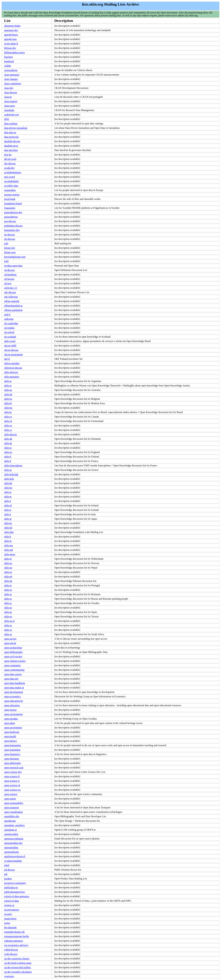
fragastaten (10, 208)
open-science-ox (12, 790)
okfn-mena (10, 554)
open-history (11, 741)
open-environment (13, 714)
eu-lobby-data (11, 186)
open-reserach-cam (14, 768)
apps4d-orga (10, 39)
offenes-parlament (13, 310)
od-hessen (9, 279)
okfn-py (8, 590)
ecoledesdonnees (13, 172)
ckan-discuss (11, 92)
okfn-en (8, 452)
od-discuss (9, 270)
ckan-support (11, 101)
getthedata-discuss (13, 226)
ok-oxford (9, 332)
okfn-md (8, 550)
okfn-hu (8, 488)
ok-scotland (10, 337)
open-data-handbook (15, 683)
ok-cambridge (11, 323)
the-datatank (10, 927)
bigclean (8, 57)
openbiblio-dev (12, 816)
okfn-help (9, 479)
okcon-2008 (10, 346)
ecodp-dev (9, 168)
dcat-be (8, 155)
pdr (6, 874)
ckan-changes (11, 79)
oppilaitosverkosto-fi (15, 856)
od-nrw (8, 283)
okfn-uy (8, 630)
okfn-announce (12, 377)
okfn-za (8, 634)
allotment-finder (12, 26)
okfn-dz (8, 443)
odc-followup (11, 297)
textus (7, 923)
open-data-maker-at (14, 688)
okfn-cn (8, 426)
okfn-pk (8, 581)
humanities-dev (12, 230)
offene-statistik (12, 301)
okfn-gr (8, 470)
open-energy (10, 710)
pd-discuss (9, 870)
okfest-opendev (12, 363)
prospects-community (15, 883)
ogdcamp (9, 319)
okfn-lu (8, 541)
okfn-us (8, 625)
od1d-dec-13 (11, 288)
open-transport (11, 807)
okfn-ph (8, 577)
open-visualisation (13, 812)
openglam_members (14, 825)
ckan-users (9, 106)
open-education (12, 705)
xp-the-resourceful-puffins (17, 967)
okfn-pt (8, 585)
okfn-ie (8, 492)
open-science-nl (12, 785)
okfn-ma (8, 545)
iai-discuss (9, 235)
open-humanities (13, 745)
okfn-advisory (11, 372)
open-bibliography (13, 652)
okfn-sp (8, 612)
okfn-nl (8, 559)
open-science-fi (12, 776)
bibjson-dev (10, 48)
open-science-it (12, 781)
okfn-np (8, 568)
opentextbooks (11, 852)
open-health (10, 736)
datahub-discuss (12, 141)
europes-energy (12, 195)
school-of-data (11, 901)
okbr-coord (10, 341)
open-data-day (11, 679)
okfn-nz (8, 572)
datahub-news (11, 146)
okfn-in (8, 497)
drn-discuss (10, 163)
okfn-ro (8, 594)
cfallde (8, 66)
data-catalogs (11, 123)
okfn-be (8, 399)
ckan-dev (9, 88)
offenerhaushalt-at (13, 306)
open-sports (10, 799)
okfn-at (8, 386)
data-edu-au (10, 132)
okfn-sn (8, 608)
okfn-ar (8, 381)
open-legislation (12, 750)
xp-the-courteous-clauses (17, 959)
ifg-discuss (10, 239)
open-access (10, 639)
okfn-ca (8, 417)
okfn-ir (8, 501)
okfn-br (8, 412)
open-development (14, 692)
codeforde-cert (11, 115)
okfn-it (8, 514)
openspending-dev (13, 843)
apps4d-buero (11, 35)
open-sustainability (14, 803)
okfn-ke (8, 523)
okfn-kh (8, 528)
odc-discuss (10, 292)
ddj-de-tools (10, 159)
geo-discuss (10, 221)
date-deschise (11, 150)
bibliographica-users (14, 52)
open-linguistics (12, 754)
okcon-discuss (11, 350)
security (8, 914)
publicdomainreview (15, 892)
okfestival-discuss (13, 368)
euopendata (10, 190)
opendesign (10, 821)
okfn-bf (8, 403)
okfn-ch (8, 421)
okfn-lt (8, 537)
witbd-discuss (11, 950)
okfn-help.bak (11, 474)
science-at (9, 905)
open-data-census (13, 674)
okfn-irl (8, 505)
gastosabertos (11, 217)
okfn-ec (8, 448)
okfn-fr (8, 461)
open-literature (12, 759)
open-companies (12, 665)
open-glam (9, 723)
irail (6, 243)
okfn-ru (8, 599)
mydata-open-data (13, 266)
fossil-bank (10, 199)
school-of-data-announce (17, 896)
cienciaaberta (11, 70)
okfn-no (8, 563)
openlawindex (11, 834)
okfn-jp (8, 519)
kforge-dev (10, 248)
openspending (11, 847)
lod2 (6, 261)
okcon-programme (13, 354)
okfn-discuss (11, 434)
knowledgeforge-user (15, 257)
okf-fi (7, 359)
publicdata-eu (11, 887)
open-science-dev (13, 772)
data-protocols (11, 137)
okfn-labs (9, 532)
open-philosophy (13, 763)
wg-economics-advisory (16, 945)
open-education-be (14, 701)
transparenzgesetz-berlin (16, 936)
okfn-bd (8, 394)
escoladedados (11, 181)
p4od (7, 865)
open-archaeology (13, 648)
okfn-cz (8, 430)
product (8, 879)
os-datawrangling (13, 861)
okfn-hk (8, 483)
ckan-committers (13, 84)
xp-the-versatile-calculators (18, 972)
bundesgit (9, 61)
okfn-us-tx (9, 621)
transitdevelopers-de (14, 932)
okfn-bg (8, 408)
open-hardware (12, 732)
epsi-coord (9, 177)
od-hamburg (10, 275)
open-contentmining (14, 670)
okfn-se (8, 603)
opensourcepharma (14, 839)
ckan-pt (8, 97)
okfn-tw (8, 617)
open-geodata (11, 719)
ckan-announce (12, 75)
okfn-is (8, 510)
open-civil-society (13, 656)
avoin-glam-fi (11, 44)
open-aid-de (10, 643)
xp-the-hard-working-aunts (18, 963)
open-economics (12, 696)
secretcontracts (12, 910)
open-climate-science (15, 661)
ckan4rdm (9, 110)
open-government (13, 728)
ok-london (9, 328)
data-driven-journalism (16, 128)
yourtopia (9, 976)
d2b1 (7, 119)
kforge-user (10, 252)
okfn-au (8, 390)
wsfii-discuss (11, 954)
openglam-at (10, 830)
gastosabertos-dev (13, 212)
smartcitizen (10, 919)
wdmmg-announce (14, 941)
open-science (11, 794)
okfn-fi (8, 457)
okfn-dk (8, 439)
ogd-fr (7, 314)
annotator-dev (11, 30)
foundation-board (13, 203)
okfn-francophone (13, 465)
